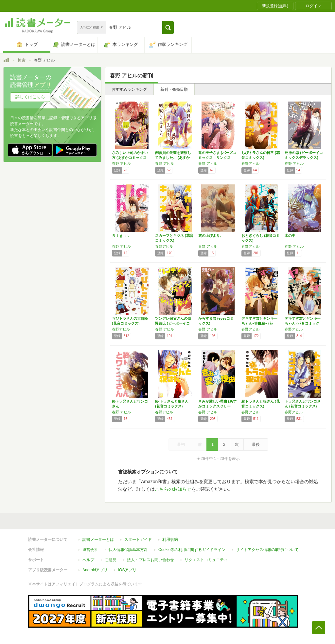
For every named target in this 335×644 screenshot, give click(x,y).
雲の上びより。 (211, 236)
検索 (22, 60)
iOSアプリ (127, 570)
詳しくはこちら (30, 97)
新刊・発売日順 (174, 89)
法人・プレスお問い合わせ (150, 560)
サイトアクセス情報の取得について (267, 550)
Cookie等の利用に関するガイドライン (192, 550)
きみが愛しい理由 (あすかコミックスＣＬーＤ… (217, 406)
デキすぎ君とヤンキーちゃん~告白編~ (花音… (259, 323)
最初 (181, 445)
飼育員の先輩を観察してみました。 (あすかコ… (173, 158)
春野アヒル (250, 163)
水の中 (290, 236)
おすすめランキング (129, 89)
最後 (256, 445)
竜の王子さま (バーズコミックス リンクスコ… (217, 158)
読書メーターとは (98, 540)
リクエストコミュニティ (206, 560)
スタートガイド (138, 540)
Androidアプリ (95, 570)
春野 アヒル (121, 163)
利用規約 (170, 540)
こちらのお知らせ (173, 489)
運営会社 (90, 550)
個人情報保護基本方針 (128, 550)
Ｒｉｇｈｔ (121, 236)
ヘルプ (88, 560)
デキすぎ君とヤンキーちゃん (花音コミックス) (303, 323)
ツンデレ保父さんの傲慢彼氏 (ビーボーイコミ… (173, 323)
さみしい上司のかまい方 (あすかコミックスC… (130, 158)
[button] (168, 28)
